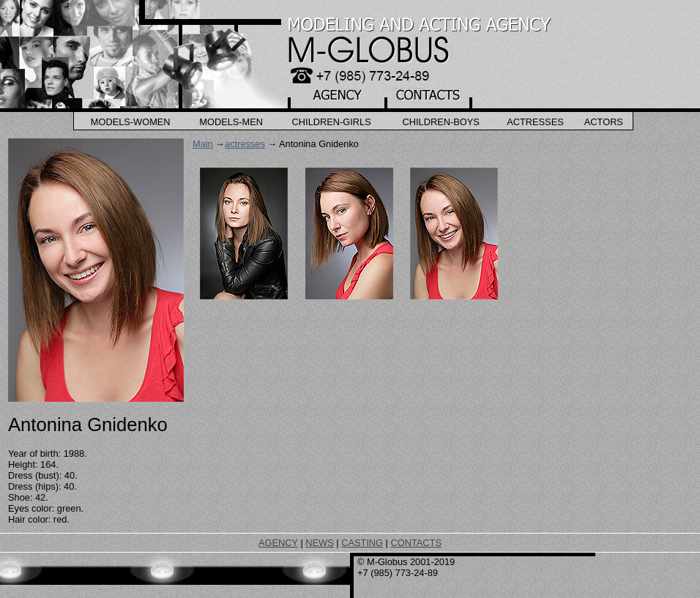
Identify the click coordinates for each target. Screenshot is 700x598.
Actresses (535, 122)
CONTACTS (416, 543)
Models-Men (231, 122)
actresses (245, 144)
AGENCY (278, 543)
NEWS (319, 543)
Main (203, 144)
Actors (604, 122)
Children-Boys (441, 122)
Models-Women (131, 122)
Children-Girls (332, 122)
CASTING (362, 543)
